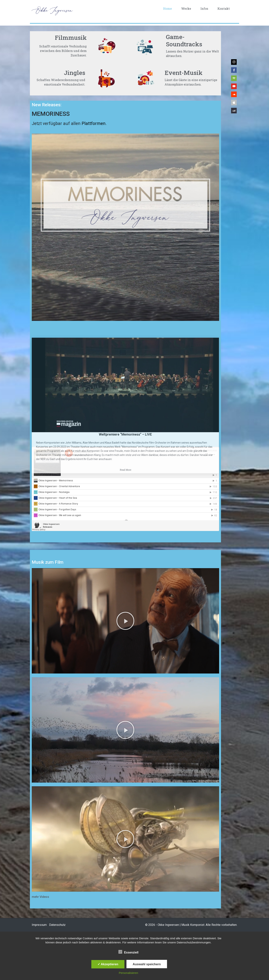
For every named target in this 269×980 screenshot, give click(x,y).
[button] (125, 621)
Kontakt (224, 8)
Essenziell (128, 952)
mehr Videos (40, 897)
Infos (204, 8)
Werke (186, 8)
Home (167, 8)
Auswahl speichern (147, 964)
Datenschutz (57, 925)
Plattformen (94, 124)
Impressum (39, 925)
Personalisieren (128, 973)
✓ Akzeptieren (108, 964)
